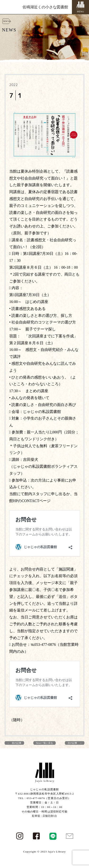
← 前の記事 (14, 743)
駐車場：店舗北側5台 (44, 816)
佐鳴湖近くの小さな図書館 (45, 7)
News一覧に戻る (45, 743)
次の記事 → (75, 743)
